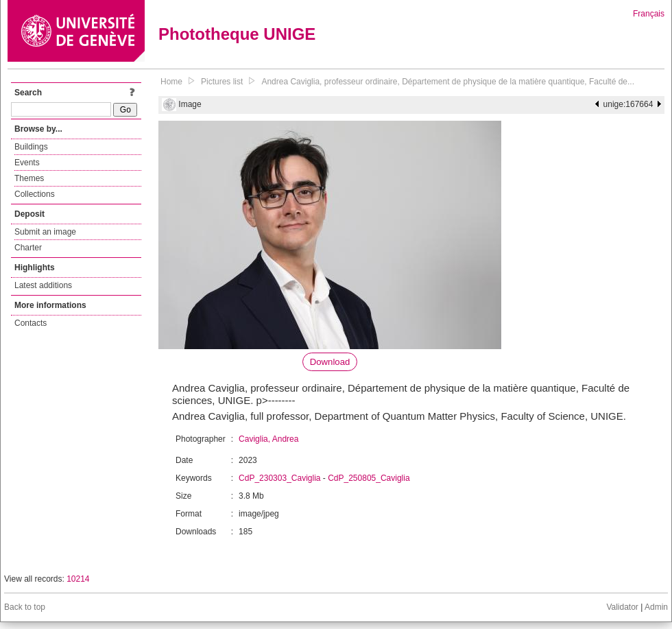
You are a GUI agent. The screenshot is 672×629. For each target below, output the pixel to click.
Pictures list (222, 82)
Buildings (31, 147)
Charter (28, 248)
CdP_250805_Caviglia (369, 478)
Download (330, 362)
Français (649, 14)
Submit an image (45, 232)
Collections (35, 194)
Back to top (25, 607)
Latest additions (43, 285)
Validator (622, 607)
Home (171, 82)
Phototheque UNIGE (237, 34)
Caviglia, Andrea (268, 439)
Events (27, 163)
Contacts (31, 323)
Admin (656, 607)
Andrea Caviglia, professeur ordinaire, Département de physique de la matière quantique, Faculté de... (448, 82)
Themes (29, 178)
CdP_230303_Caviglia (279, 478)
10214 (78, 579)
